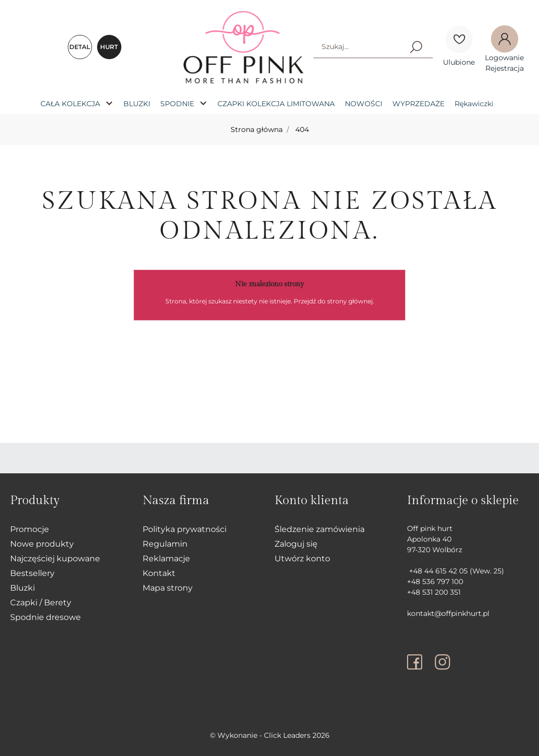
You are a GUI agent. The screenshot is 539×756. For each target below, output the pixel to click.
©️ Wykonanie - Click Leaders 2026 (270, 735)
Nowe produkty (42, 544)
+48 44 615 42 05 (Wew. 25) (456, 571)
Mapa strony (168, 588)
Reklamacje (166, 559)
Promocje (30, 529)
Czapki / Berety (41, 603)
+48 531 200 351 (434, 592)
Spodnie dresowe (46, 617)
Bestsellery (32, 573)
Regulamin (165, 544)
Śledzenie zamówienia (320, 529)
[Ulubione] (459, 39)
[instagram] (442, 662)
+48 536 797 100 (435, 582)
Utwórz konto (302, 559)
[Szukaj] (416, 47)
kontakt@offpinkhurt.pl (448, 613)
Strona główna (257, 129)
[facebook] (417, 662)
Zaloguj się (296, 544)
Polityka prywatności (185, 529)
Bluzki (23, 588)
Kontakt (159, 573)
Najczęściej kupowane (55, 559)
